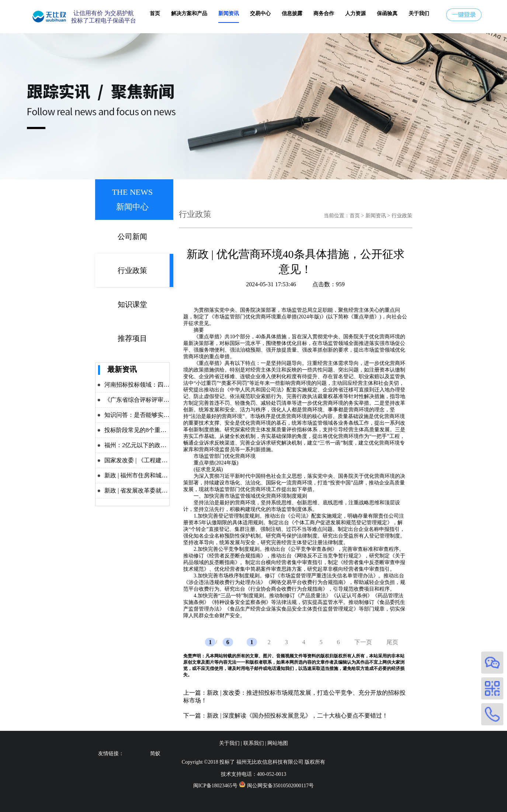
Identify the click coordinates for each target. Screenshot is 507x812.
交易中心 (260, 13)
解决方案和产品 (189, 13)
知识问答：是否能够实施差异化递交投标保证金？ (169, 415)
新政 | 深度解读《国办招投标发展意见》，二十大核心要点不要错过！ (297, 716)
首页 (155, 13)
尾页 (392, 642)
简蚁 (155, 754)
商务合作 (324, 13)
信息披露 (292, 13)
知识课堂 (132, 304)
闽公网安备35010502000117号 (280, 786)
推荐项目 (132, 338)
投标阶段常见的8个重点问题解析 (147, 430)
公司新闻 (132, 236)
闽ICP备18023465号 (215, 786)
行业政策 (132, 270)
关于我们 (419, 13)
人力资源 (355, 13)
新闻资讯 (229, 13)
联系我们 (254, 743)
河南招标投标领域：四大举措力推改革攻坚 (160, 385)
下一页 (363, 642)
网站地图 (278, 743)
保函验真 (387, 13)
